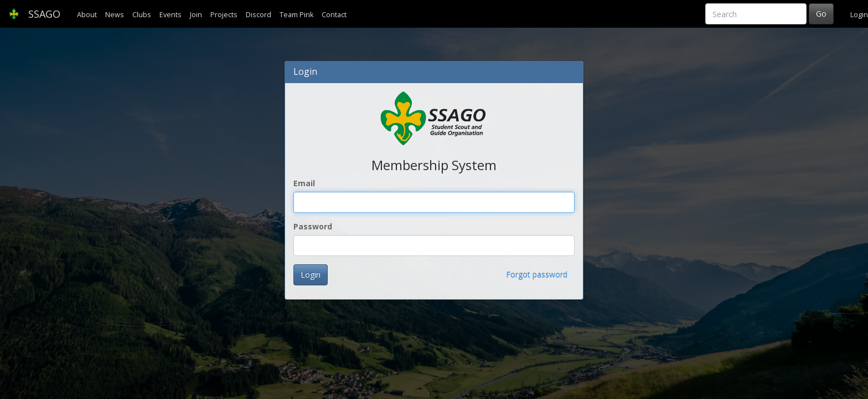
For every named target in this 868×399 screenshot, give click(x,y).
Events (170, 15)
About (87, 15)
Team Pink (296, 15)
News (115, 15)
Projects (224, 15)
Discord (259, 15)
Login (859, 15)
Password (313, 226)
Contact (334, 15)
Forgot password (537, 275)
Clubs (142, 15)
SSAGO (34, 14)
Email (304, 183)
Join (196, 15)
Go (821, 14)
